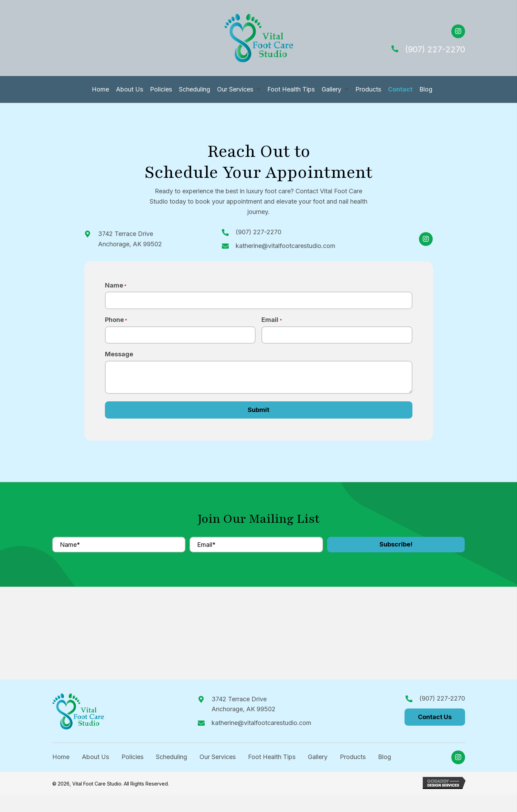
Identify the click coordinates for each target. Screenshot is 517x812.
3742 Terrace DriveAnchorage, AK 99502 (244, 706)
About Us (95, 759)
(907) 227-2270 (435, 50)
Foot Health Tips (272, 759)
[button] (458, 31)
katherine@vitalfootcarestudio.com (286, 246)
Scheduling (171, 759)
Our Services (218, 759)
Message (119, 356)
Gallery (318, 759)
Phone (116, 321)
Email (272, 321)
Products (353, 759)
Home (61, 759)
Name (116, 286)
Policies (132, 759)
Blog (385, 759)
